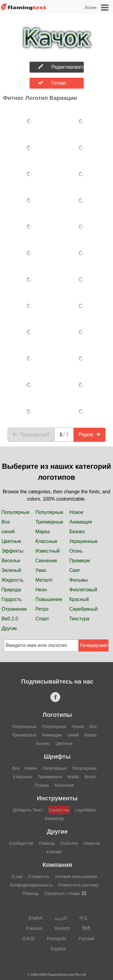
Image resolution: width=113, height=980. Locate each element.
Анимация (81, 522)
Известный (48, 551)
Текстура (79, 619)
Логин (90, 7)
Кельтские (64, 785)
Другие (9, 628)
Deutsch (59, 928)
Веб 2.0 (10, 619)
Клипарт (54, 852)
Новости (92, 843)
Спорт (42, 619)
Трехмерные (49, 522)
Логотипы (57, 715)
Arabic (74, 777)
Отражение (14, 609)
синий (8, 532)
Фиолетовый (83, 590)
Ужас (41, 570)
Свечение (46, 561)
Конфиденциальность (32, 885)
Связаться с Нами (65, 893)
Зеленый (11, 570)
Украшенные (83, 541)
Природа (11, 590)
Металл (44, 580)
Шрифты (57, 756)
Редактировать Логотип (61, 67)
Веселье (11, 561)
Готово (52, 83)
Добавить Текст (28, 810)
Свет (75, 570)
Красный (79, 599)
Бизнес (77, 532)
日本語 (25, 939)
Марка (43, 532)
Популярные (16, 512)
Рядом (89, 434)
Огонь (76, 551)
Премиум (80, 561)
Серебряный (83, 609)
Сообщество (21, 843)
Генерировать (94, 645)
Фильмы (78, 580)
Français (31, 928)
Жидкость (13, 580)
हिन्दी (83, 928)
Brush (90, 777)
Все (6, 522)
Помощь (47, 843)
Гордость (12, 599)
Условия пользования (76, 877)
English (33, 918)
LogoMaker (86, 810)
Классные (47, 541)
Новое (76, 512)
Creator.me (59, 810)
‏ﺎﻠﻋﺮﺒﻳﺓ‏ (58, 918)
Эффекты (13, 551)
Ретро (42, 609)
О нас (17, 877)
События (69, 843)
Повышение (49, 599)
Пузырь (42, 785)
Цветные (11, 541)
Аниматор (55, 818)
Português (54, 939)
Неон (41, 590)
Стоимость (39, 877)
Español (55, 949)
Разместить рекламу (79, 885)
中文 (81, 918)
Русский (84, 939)
